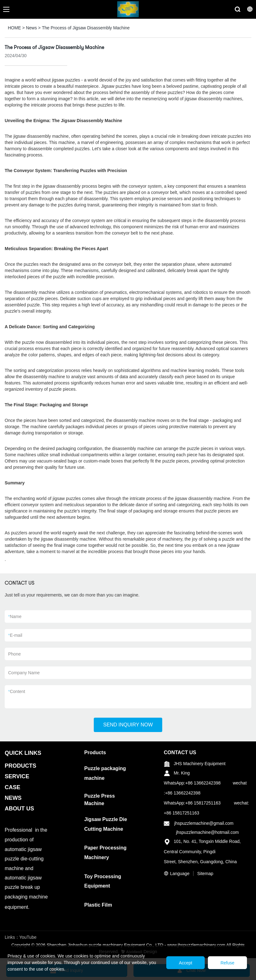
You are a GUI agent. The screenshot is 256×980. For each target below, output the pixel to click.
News (31, 28)
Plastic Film (98, 905)
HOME (14, 28)
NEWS (13, 798)
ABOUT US (19, 809)
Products (95, 752)
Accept (185, 963)
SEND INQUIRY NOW (128, 725)
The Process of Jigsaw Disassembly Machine (86, 28)
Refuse (227, 963)
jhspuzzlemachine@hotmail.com (207, 832)
